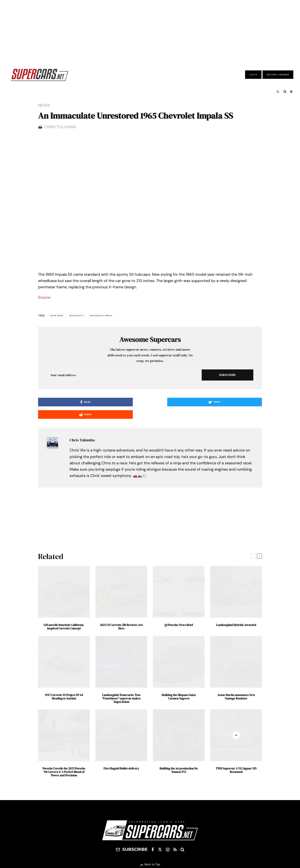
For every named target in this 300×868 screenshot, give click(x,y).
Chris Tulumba (60, 127)
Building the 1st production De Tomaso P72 (179, 838)
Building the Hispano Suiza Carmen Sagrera (179, 765)
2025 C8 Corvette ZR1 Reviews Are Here (121, 695)
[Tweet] (150, 482)
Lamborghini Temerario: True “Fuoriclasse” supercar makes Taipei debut (121, 766)
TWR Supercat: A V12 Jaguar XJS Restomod (236, 838)
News (44, 105)
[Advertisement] (150, 31)
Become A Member (278, 75)
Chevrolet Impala (118, 395)
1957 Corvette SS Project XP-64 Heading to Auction (64, 765)
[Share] (74, 482)
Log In (253, 75)
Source (44, 377)
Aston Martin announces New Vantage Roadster (236, 765)
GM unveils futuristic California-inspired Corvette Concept (64, 695)
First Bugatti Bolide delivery (121, 836)
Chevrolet (86, 395)
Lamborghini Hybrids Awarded (236, 693)
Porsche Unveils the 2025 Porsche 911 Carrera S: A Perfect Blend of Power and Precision (64, 840)
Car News (61, 395)
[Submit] (226, 482)
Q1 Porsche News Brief (179, 693)
